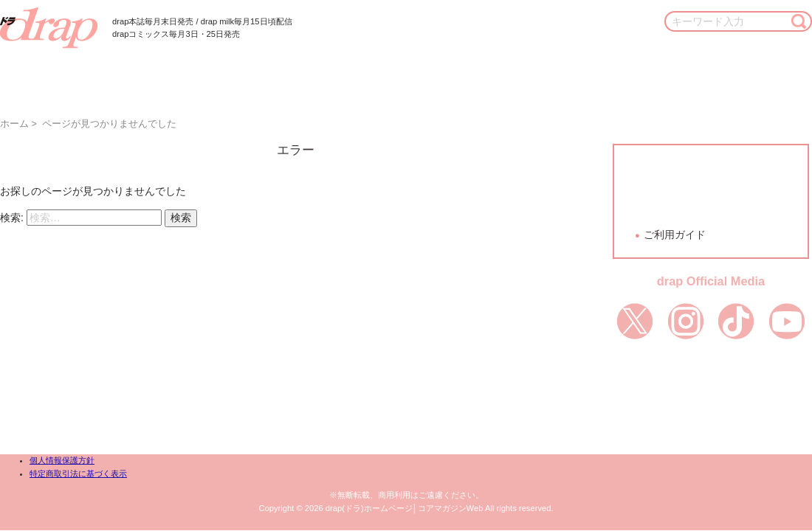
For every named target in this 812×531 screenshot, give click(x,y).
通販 (621, 73)
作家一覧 (304, 73)
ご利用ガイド (675, 235)
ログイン (711, 208)
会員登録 (711, 177)
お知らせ (686, 73)
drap (49, 28)
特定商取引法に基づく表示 (78, 473)
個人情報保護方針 (62, 460)
